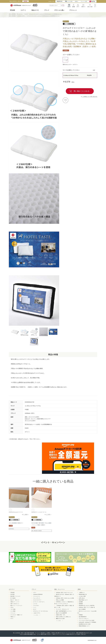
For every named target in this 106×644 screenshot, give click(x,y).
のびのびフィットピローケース (39, 512)
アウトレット (73, 10)
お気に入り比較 (90, 5)
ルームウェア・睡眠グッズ (16, 615)
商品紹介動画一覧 (83, 594)
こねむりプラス (37, 613)
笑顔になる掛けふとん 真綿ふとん (63, 617)
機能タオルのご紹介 (60, 619)
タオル (12, 607)
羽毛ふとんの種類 (60, 600)
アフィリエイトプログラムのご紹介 (87, 620)
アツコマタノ (36, 606)
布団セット (13, 617)
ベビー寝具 (13, 609)
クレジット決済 (84, 1)
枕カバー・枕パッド (15, 600)
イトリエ (35, 604)
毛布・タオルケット (15, 604)
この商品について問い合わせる (90, 97)
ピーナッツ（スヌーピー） (39, 602)
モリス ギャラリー (37, 600)
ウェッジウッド (37, 598)
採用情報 (81, 604)
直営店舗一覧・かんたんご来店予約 (87, 606)
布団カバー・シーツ (15, 602)
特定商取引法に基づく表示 (85, 624)
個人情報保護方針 (83, 617)
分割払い (77, 1)
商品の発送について (83, 600)
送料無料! (26, 1)
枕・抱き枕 (13, 598)
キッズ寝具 (13, 611)
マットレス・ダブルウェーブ (62, 609)
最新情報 (69, 5)
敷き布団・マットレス (15, 596)
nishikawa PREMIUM (38, 594)
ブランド (34, 589)
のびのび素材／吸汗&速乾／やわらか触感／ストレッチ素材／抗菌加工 (41, 524)
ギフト (12, 619)
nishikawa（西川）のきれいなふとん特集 (65, 598)
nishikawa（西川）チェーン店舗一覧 (87, 607)
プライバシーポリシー (84, 619)
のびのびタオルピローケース (16, 512)
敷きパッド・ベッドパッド (16, 606)
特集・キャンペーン (59, 589)
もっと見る (36, 615)
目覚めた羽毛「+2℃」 (61, 615)
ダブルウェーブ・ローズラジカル (41, 611)
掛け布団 (12, 594)
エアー (35, 593)
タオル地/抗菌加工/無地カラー (16, 523)
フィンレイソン (37, 596)
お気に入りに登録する (65, 100)
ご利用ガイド (83, 5)
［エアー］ (23, 10)
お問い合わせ (82, 598)
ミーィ (35, 607)
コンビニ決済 (70, 1)
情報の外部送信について (84, 626)
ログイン (78, 5)
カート (95, 5)
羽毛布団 (12, 10)
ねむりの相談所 (82, 609)
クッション (13, 613)
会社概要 (81, 602)
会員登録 (73, 5)
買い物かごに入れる (82, 91)
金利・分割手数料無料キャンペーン (64, 611)
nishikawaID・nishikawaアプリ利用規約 (87, 622)
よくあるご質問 (82, 596)
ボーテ (35, 609)
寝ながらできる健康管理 (61, 613)
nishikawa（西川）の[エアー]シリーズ (64, 593)
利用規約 (81, 615)
